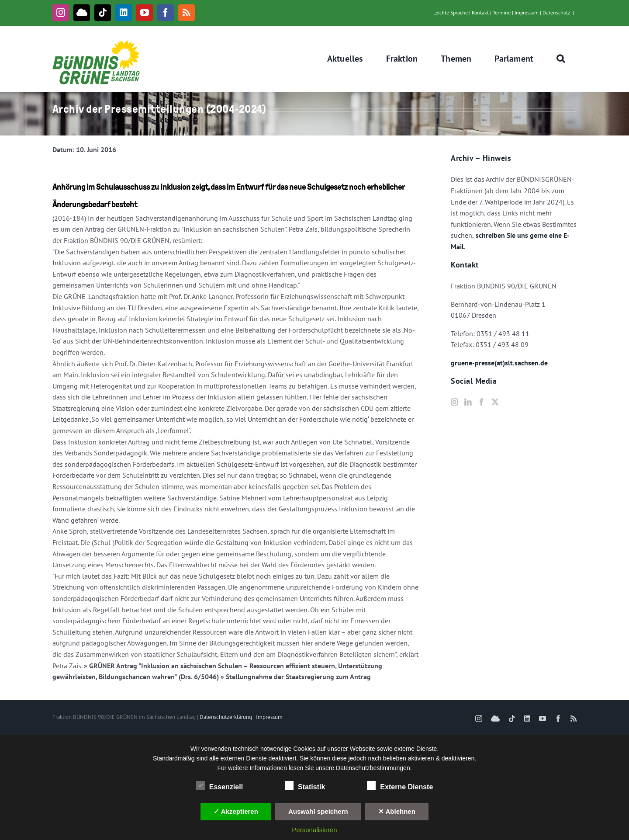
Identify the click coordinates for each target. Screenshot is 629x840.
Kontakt (480, 12)
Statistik (305, 786)
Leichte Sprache (451, 12)
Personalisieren (314, 830)
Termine (502, 12)
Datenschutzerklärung (226, 717)
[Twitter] (495, 402)
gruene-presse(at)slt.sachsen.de (499, 363)
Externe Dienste (400, 786)
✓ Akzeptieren (236, 811)
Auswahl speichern (318, 811)
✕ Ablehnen (397, 811)
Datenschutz (556, 12)
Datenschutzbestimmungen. (374, 768)
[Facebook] (481, 402)
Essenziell (219, 786)
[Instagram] (454, 402)
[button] (561, 59)
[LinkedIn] (468, 402)
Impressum (527, 12)
